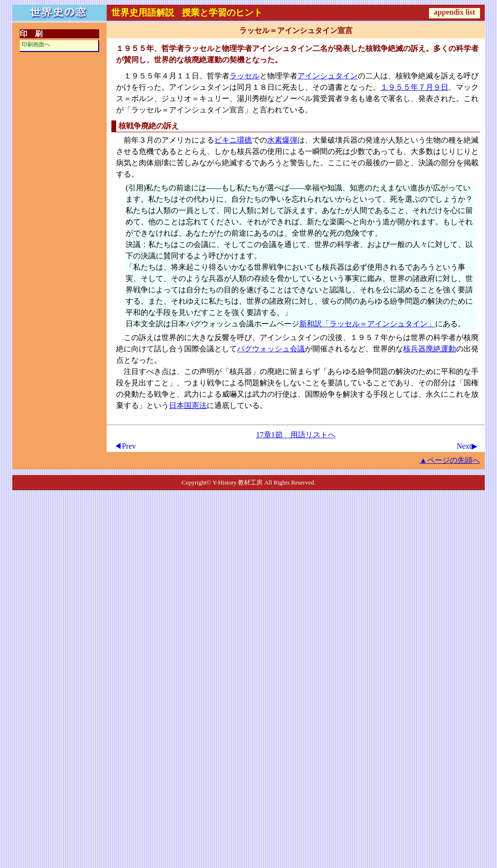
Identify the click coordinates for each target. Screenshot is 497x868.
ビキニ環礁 (233, 140)
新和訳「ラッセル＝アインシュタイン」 (367, 324)
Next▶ (467, 446)
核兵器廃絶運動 (430, 349)
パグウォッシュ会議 (271, 349)
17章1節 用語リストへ (296, 435)
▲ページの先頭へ (450, 460)
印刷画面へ (36, 44)
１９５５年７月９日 (414, 87)
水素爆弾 (282, 140)
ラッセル (244, 76)
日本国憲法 (188, 405)
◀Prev (125, 446)
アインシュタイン (328, 76)
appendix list (455, 12)
